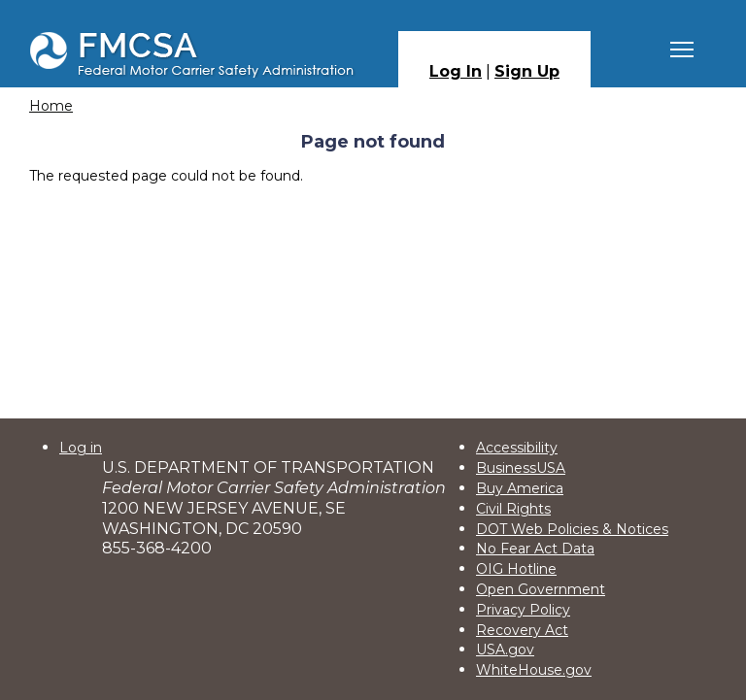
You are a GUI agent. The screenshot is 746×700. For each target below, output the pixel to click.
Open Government (541, 589)
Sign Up (527, 71)
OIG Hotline (516, 569)
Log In (456, 71)
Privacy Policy (523, 610)
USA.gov (505, 650)
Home (51, 106)
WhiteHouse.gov (534, 670)
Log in (81, 448)
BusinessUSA (521, 468)
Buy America (520, 488)
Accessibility (517, 448)
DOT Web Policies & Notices (572, 529)
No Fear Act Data (535, 549)
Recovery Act (522, 630)
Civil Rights (513, 509)
